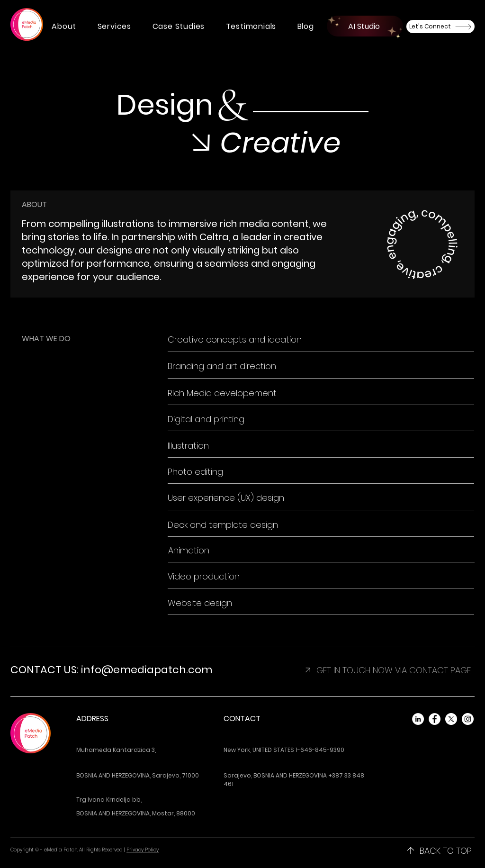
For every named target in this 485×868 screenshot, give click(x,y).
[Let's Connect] (440, 27)
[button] (64, 26)
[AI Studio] (365, 26)
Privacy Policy (143, 850)
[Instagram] (468, 719)
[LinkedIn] (418, 719)
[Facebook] (435, 719)
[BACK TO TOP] (439, 850)
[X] (451, 719)
